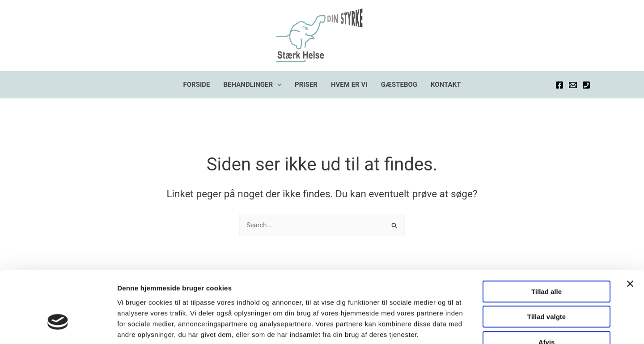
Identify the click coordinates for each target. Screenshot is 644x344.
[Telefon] (586, 85)
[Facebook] (559, 85)
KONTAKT (446, 85)
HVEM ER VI (349, 85)
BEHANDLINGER (253, 85)
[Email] (573, 85)
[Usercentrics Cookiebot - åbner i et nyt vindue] (58, 327)
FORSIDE (197, 85)
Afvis (547, 287)
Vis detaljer (465, 326)
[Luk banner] (630, 229)
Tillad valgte (547, 262)
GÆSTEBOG (399, 85)
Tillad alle (547, 237)
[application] (277, 85)
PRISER (306, 85)
